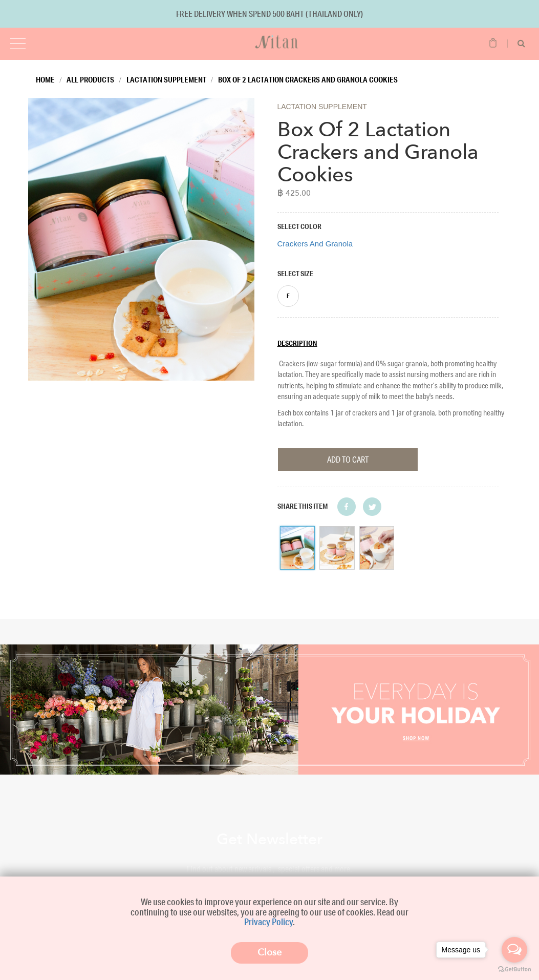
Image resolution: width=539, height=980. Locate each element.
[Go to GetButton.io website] (514, 969)
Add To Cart (348, 459)
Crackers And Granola (315, 244)
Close (269, 953)
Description (297, 343)
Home (45, 79)
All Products (90, 79)
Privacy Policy (268, 922)
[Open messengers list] (514, 950)
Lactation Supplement (166, 79)
